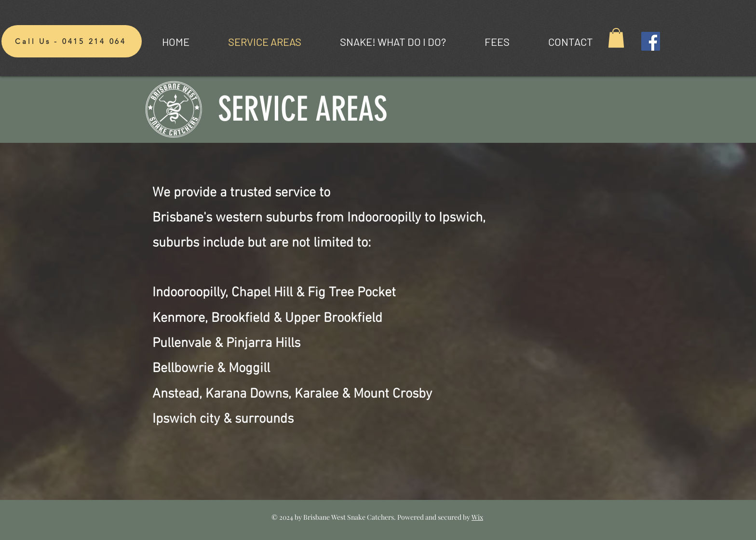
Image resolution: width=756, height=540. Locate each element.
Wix (477, 517)
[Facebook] (651, 41)
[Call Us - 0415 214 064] (72, 41)
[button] (616, 38)
